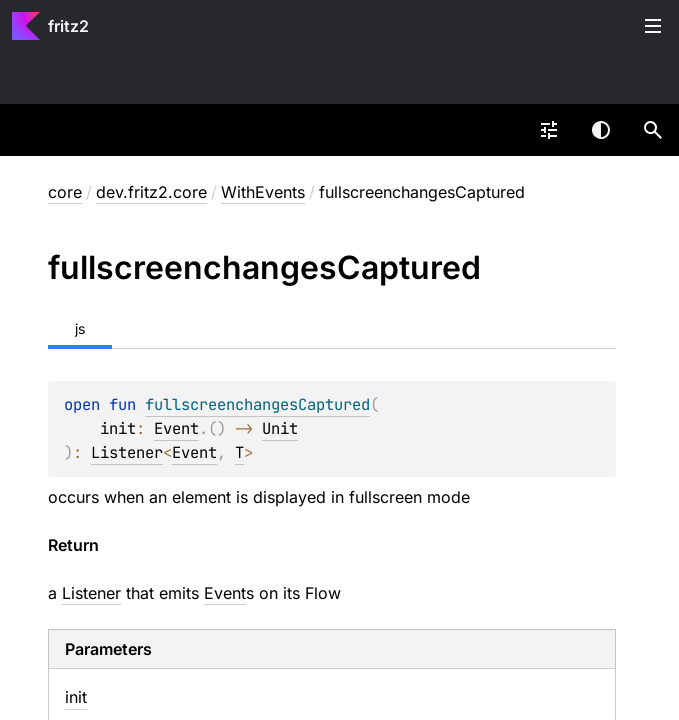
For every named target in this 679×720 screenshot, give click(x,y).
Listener (127, 452)
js (80, 328)
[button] (653, 130)
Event (176, 428)
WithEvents (263, 192)
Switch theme (601, 130)
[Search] (653, 130)
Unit (280, 428)
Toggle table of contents (653, 26)
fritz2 (68, 26)
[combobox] (549, 130)
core (65, 192)
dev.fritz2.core (151, 192)
